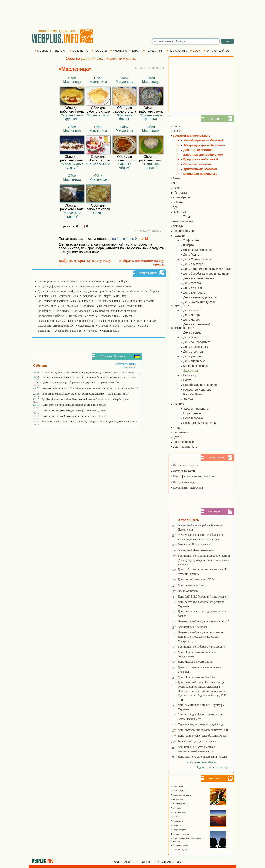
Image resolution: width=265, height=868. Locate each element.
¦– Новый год (184, 375)
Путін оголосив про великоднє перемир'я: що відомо (70, 410)
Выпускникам (123, 286)
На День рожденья (109, 301)
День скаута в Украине (192, 585)
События (176, 808)
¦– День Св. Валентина (191, 150)
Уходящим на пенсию (68, 331)
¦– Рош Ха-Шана (186, 394)
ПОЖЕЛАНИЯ (153, 51)
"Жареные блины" (125, 117)
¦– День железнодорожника (193, 297)
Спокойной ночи (109, 326)
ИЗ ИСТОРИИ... (178, 51)
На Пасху (89, 306)
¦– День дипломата (188, 293)
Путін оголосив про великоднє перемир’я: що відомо (70, 405)
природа (177, 404)
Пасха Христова (188, 591)
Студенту (129, 326)
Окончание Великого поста (195, 545)
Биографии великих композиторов (193, 476)
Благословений (92, 281)
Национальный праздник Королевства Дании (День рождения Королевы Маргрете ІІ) (201, 637)
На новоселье (82, 311)
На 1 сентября (62, 296)
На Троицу (44, 311)
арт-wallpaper (181, 197)
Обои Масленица (72, 80)
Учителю (92, 331)
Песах (129, 316)
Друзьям (76, 291)
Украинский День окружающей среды (201, 724)
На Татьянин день (132, 306)
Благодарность (47, 281)
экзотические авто (184, 447)
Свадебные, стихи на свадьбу (56, 326)
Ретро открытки (179, 830)
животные (178, 212)
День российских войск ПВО (196, 579)
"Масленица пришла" (72, 215)
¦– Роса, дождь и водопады (193, 423)
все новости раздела (126, 364)
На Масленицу (47, 306)
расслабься (179, 432)
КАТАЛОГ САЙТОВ (217, 51)
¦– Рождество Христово (191, 390)
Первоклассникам (109, 316)
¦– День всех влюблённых (192, 278)
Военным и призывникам (94, 286)
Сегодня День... (179, 790)
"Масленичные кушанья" (151, 117)
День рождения (179, 845)
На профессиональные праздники (116, 311)
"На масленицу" (98, 164)
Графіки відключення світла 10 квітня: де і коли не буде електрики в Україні (82, 399)
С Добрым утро (179, 849)
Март (193, 762)
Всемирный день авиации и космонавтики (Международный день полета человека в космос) (204, 560)
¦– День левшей (186, 310)
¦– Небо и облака (187, 418)
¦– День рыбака (185, 332)
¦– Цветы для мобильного (194, 174)
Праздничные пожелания (113, 321)
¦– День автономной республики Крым (201, 269)
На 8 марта (104, 296)
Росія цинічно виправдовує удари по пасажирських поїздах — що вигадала (81, 394)
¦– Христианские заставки (194, 169)
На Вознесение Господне (53, 301)
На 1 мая (43, 296)
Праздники (177, 786)
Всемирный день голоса (193, 627)
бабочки (177, 202)
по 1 (115, 239)
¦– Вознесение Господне (191, 250)
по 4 (125, 239)
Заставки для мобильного (190, 136)
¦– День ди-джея (186, 288)
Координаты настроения (187, 488)
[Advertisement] (132, 14)
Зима (175, 178)
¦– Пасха (181, 380)
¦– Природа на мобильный (194, 159)
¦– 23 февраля (185, 240)
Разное (137, 321)
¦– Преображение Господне (194, 385)
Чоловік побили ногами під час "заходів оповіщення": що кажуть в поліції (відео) (85, 377)
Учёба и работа (179, 803)
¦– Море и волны (186, 413)
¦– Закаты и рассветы (190, 409)
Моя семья (177, 799)
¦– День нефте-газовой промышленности (190, 326)
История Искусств (183, 471)
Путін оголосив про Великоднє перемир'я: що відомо (70, 416)
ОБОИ (196, 51)
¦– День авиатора (187, 264)
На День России (83, 301)
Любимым (118, 291)
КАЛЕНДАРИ (121, 862)
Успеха (144, 326)
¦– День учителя (186, 356)
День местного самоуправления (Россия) (203, 757)
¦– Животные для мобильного (197, 155)
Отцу (91, 316)
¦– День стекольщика (189, 347)
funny (175, 126)
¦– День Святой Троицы (191, 259)
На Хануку (62, 311)
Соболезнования (180, 834)
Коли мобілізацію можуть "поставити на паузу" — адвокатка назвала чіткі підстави (86, 388)
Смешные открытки (181, 795)
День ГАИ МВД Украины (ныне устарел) (203, 597)
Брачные (111, 281)
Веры (124, 281)
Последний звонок (82, 321)
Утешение (44, 331)
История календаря (184, 482)
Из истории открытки (185, 465)
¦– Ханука (182, 399)
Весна (176, 131)
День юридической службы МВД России (203, 736)
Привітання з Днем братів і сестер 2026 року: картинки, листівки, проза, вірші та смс (87, 373)
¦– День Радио (185, 255)
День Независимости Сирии (195, 662)
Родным (151, 321)
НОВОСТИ (99, 51)
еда (174, 207)
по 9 (134, 239)
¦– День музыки (185, 320)
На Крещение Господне (140, 301)
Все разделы (130, 367)
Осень (176, 188)
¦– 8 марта (182, 245)
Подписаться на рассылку (213, 767)
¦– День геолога (186, 283)
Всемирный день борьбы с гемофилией (202, 647)
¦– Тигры (181, 216)
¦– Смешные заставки (191, 164)
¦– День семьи (185, 337)
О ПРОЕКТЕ (142, 862)
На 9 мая (121, 296)
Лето (175, 183)
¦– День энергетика (188, 361)
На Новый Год (69, 306)
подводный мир (182, 231)
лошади (177, 226)
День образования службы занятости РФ (203, 730)
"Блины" (98, 213)
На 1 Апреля (151, 291)
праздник (178, 236)
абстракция (179, 193)
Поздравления (179, 812)
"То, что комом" (98, 115)
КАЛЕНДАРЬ (79, 51)
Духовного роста (97, 291)
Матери (134, 291)
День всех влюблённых (52, 291)
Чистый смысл (111, 331)
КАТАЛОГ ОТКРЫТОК (125, 51)
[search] (186, 41)
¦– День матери (185, 315)
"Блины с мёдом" (125, 166)
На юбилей (76, 316)
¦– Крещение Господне (190, 366)
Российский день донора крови (197, 742)
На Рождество (108, 306)
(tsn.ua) (136, 373)
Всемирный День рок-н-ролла (196, 550)
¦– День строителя (187, 352)
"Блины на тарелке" (151, 166)
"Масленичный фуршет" (72, 117)
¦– (184, 371)
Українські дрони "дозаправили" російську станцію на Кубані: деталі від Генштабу (86, 422)
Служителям (86, 326)
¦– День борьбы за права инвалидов (199, 274)
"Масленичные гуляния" (72, 166)
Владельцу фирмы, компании (56, 286)
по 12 (144, 239)
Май (210, 762)
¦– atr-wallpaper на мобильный (197, 140)
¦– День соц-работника (190, 342)
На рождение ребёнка (51, 316)
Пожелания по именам (52, 321)
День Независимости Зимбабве (197, 677)
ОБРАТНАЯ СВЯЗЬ (168, 862)
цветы (176, 437)
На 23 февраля (84, 296)
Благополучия (69, 281)
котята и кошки (182, 221)
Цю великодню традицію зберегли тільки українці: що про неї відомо (78, 383)
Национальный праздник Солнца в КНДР (203, 621)
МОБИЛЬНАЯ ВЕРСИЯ (51, 51)
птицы (176, 428)
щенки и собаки (182, 442)
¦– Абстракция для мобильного (198, 145)
